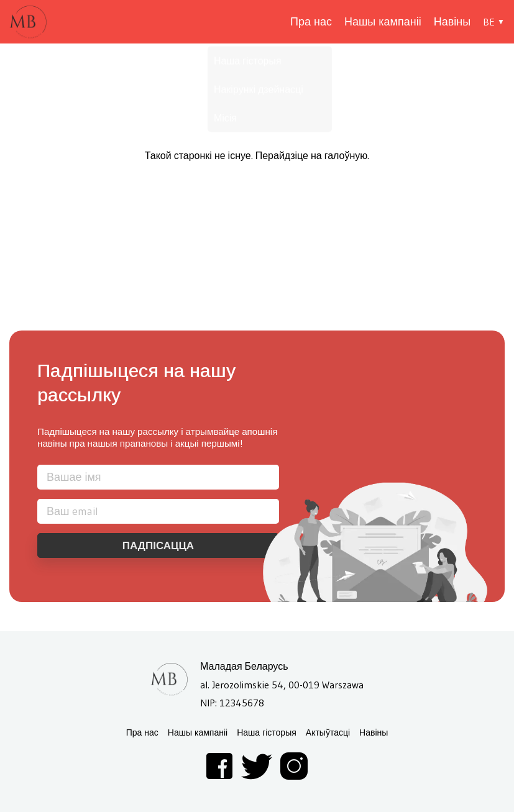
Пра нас (311, 22)
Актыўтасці (328, 733)
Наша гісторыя (267, 733)
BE (489, 22)
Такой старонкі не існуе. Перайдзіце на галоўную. (257, 155)
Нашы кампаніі (383, 22)
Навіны (452, 22)
